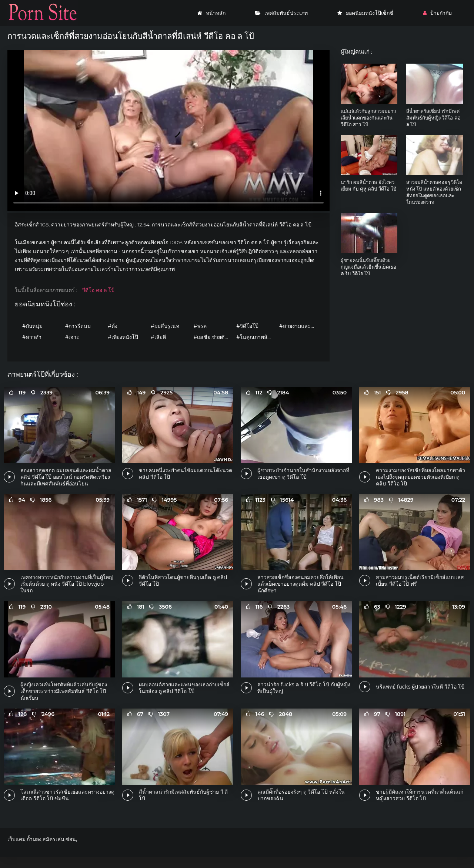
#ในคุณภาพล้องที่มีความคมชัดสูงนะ (256, 337)
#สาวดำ (32, 337)
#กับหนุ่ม (32, 326)
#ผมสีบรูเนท (165, 326)
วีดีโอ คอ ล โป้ (98, 290)
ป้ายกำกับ (437, 13)
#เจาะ (72, 337)
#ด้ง (113, 326)
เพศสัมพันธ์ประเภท (281, 13)
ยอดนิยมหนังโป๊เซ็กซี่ (365, 13)
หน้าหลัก (211, 13)
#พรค (200, 326)
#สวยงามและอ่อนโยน (299, 326)
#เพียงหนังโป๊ (123, 337)
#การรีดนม (78, 326)
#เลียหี (158, 337)
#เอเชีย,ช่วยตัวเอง (213, 337)
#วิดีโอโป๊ (247, 326)
